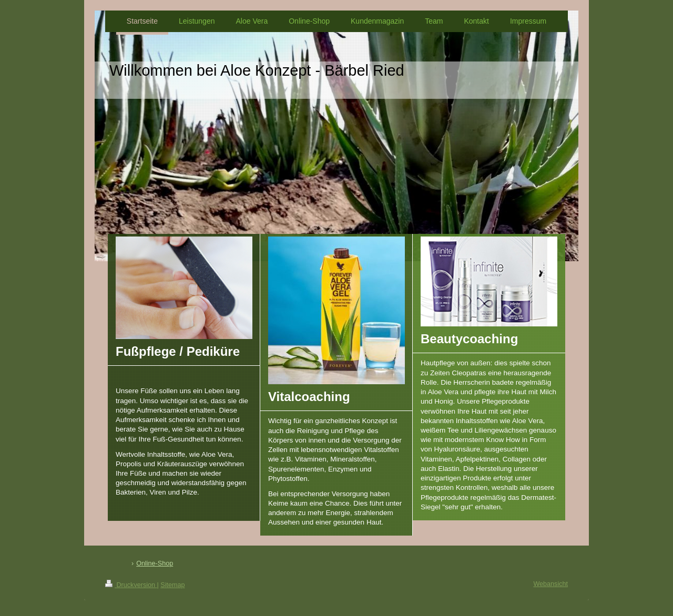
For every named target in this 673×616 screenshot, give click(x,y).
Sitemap (172, 585)
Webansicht (550, 584)
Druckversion (131, 585)
